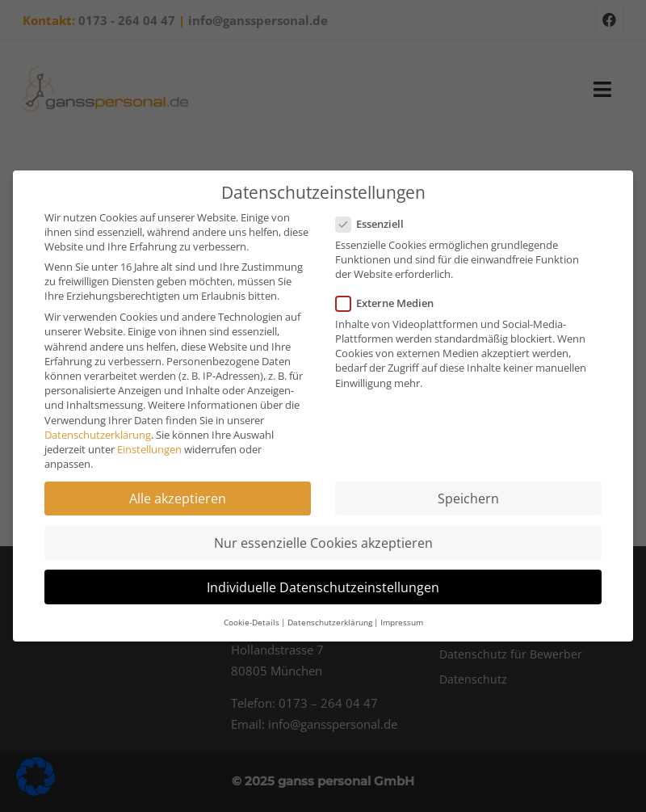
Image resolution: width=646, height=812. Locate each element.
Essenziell (375, 224)
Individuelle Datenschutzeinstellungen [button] (323, 587)
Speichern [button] (468, 499)
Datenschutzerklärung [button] (330, 623)
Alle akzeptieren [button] (178, 499)
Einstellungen (149, 449)
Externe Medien (390, 303)
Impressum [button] (402, 623)
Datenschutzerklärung (98, 435)
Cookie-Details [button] (252, 623)
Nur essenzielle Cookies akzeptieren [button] (323, 543)
